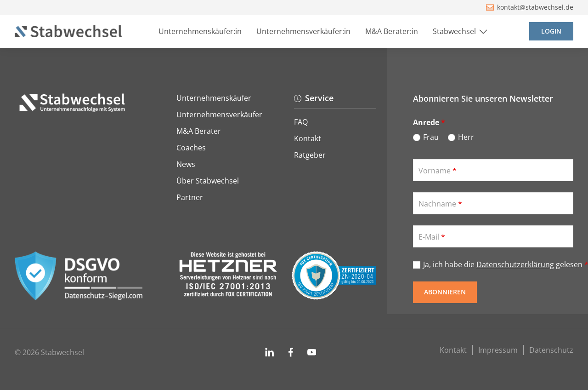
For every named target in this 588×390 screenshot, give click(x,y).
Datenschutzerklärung (515, 264)
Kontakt (308, 138)
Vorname (438, 171)
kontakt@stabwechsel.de (530, 7)
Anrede (429, 122)
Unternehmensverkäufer (219, 115)
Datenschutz (551, 350)
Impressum (498, 350)
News (186, 164)
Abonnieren (445, 292)
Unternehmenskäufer (214, 98)
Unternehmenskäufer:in (200, 31)
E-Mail (432, 237)
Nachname (440, 204)
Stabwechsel (461, 32)
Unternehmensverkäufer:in (303, 31)
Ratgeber (310, 155)
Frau (431, 137)
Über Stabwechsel (208, 181)
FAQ (301, 122)
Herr (466, 137)
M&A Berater (199, 131)
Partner (190, 197)
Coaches (191, 148)
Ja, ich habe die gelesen (498, 264)
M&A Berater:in (392, 31)
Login (551, 31)
